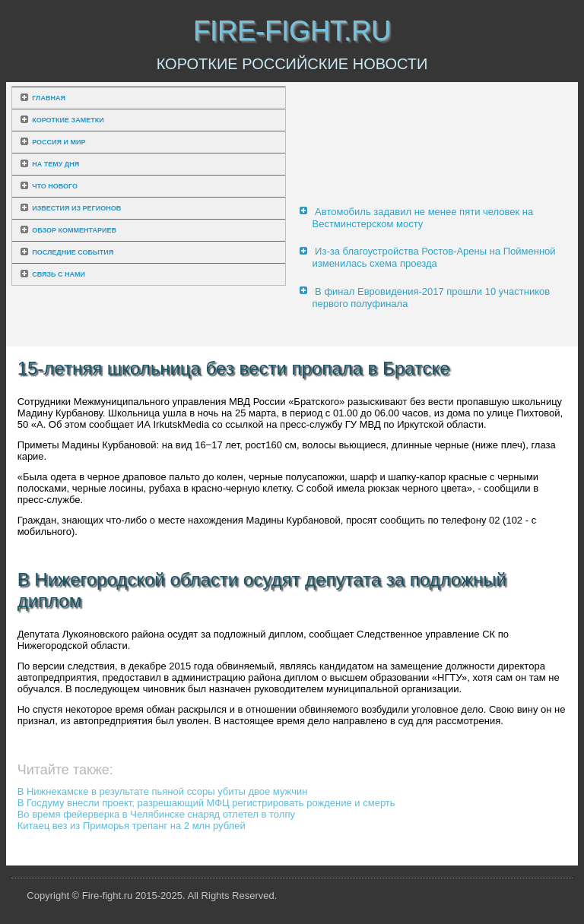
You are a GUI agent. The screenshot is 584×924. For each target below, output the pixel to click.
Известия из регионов (76, 208)
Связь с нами (59, 274)
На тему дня (56, 164)
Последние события (73, 252)
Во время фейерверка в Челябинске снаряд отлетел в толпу (156, 814)
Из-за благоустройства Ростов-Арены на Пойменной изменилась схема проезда (433, 257)
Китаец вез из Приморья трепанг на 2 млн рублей (132, 826)
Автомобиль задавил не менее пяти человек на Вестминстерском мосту (422, 218)
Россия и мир (59, 142)
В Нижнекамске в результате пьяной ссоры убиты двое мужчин (163, 791)
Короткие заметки (68, 120)
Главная (49, 98)
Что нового (55, 186)
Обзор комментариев (74, 230)
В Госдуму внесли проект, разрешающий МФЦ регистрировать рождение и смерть (206, 803)
